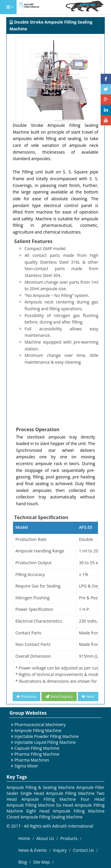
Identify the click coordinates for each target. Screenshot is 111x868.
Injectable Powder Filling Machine (47, 736)
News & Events (33, 850)
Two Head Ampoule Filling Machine (55, 796)
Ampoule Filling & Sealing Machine (41, 787)
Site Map (42, 862)
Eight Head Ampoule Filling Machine (65, 811)
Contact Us (83, 850)
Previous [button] (26, 696)
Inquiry (60, 850)
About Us (45, 838)
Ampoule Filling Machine (38, 730)
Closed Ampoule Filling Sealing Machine (45, 817)
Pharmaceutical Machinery (40, 725)
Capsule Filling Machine (37, 748)
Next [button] (88, 696)
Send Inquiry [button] (59, 696)
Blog (23, 862)
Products (69, 838)
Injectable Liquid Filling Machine (45, 742)
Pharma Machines (32, 760)
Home (24, 838)
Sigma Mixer (26, 766)
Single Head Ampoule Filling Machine (58, 793)
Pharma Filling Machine (37, 754)
